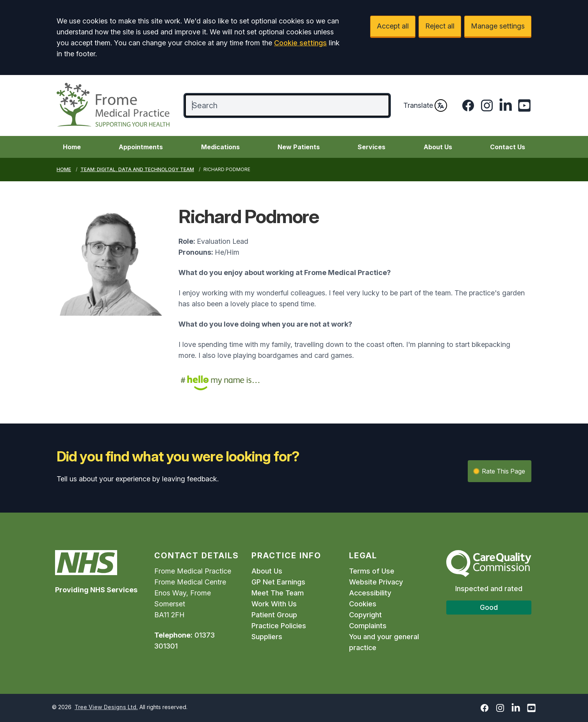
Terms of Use (372, 571)
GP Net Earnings (278, 582)
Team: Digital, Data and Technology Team (137, 169)
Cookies (363, 604)
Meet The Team (278, 593)
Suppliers (267, 637)
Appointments (141, 147)
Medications (220, 147)
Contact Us (508, 147)
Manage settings (498, 26)
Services (372, 147)
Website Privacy (376, 582)
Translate (425, 105)
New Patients (299, 147)
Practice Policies (279, 626)
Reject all (440, 26)
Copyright (365, 615)
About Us (438, 147)
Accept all (393, 26)
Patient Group (274, 615)
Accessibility (370, 593)
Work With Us (274, 604)
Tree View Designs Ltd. (106, 707)
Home (72, 147)
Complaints (368, 626)
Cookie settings (300, 43)
